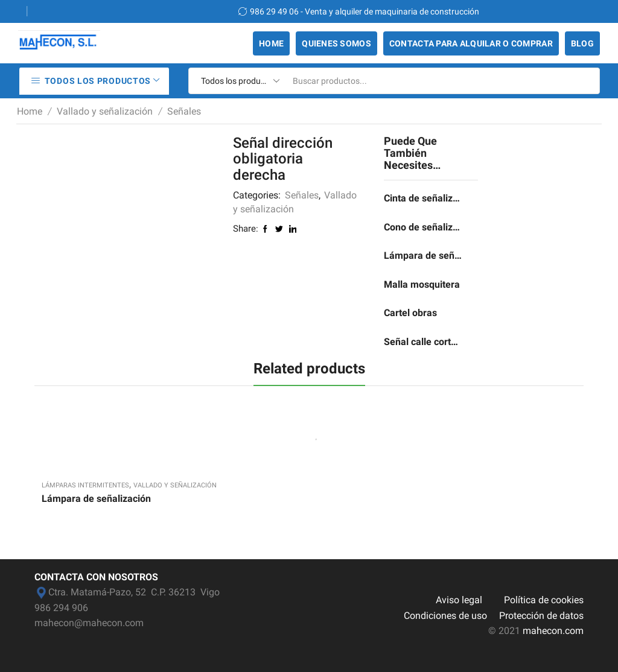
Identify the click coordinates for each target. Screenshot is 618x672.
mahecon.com (553, 631)
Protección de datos (541, 616)
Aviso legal (459, 600)
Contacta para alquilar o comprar (471, 43)
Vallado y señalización (105, 111)
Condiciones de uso (445, 616)
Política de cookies (544, 600)
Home (271, 43)
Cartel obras (410, 313)
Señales (184, 111)
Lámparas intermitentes (85, 485)
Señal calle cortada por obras (423, 342)
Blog (582, 43)
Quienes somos (336, 43)
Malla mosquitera (422, 284)
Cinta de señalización (423, 198)
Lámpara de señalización (423, 255)
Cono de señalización (423, 227)
